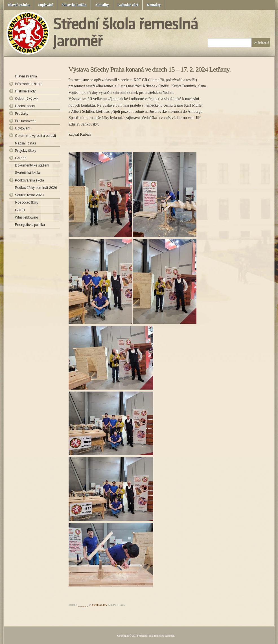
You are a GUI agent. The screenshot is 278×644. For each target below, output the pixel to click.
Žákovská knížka (74, 5)
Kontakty (154, 5)
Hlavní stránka (19, 5)
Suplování (46, 5)
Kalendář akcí (128, 5)
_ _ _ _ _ (83, 605)
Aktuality (102, 5)
